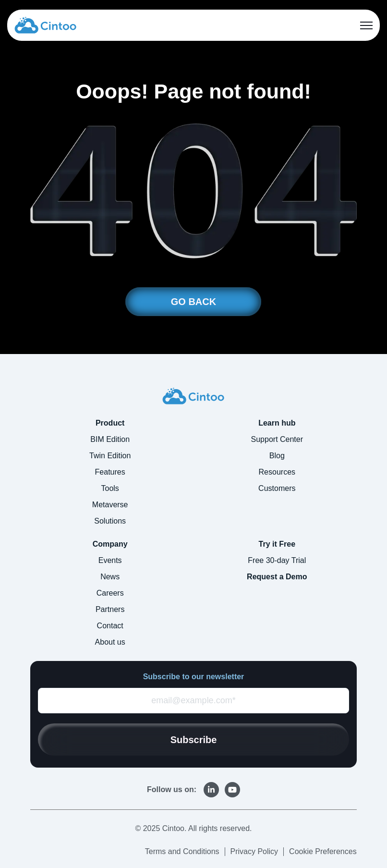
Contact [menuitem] (110, 626)
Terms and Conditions (182, 851)
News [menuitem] (110, 577)
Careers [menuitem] (110, 593)
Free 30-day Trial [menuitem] (277, 560)
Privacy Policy (254, 851)
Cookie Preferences (323, 851)
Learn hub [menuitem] (277, 423)
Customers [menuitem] (277, 488)
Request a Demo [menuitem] (277, 577)
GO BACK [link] (193, 302)
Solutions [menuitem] (110, 521)
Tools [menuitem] (110, 488)
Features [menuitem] (110, 472)
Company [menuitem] (110, 544)
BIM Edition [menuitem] (110, 439)
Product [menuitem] (110, 423)
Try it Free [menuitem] (277, 544)
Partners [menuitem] (110, 609)
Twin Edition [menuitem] (110, 456)
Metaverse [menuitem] (110, 505)
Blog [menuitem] (277, 456)
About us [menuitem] (110, 642)
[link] (45, 24)
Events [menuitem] (110, 560)
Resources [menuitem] (277, 472)
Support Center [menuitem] (277, 439)
